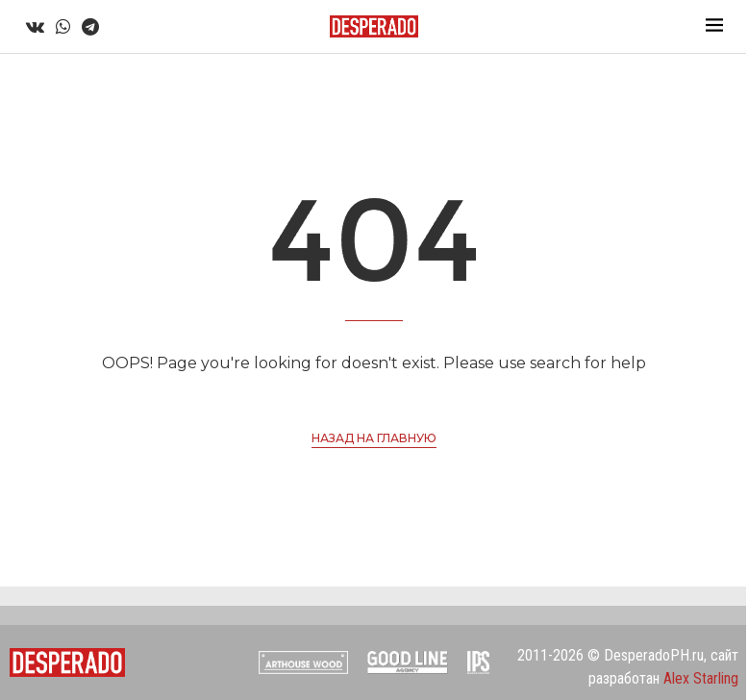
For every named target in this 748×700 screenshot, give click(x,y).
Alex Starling (701, 678)
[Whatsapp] (63, 27)
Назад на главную (374, 438)
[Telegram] (90, 27)
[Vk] (35, 27)
